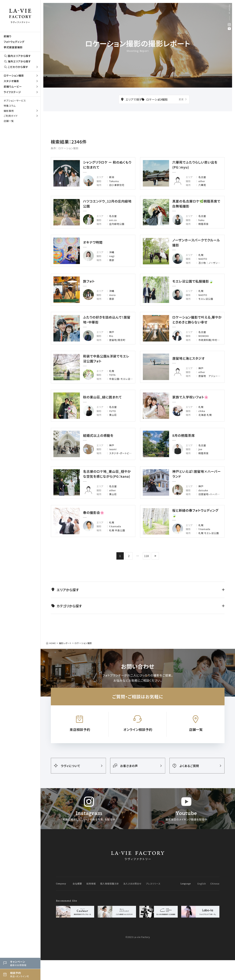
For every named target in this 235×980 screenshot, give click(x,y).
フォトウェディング (14, 42)
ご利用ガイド (21, 116)
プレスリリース (153, 923)
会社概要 (77, 923)
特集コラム (10, 106)
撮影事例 (21, 111)
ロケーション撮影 (21, 75)
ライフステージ (21, 92)
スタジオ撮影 (21, 81)
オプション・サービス (15, 101)
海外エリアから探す (17, 61)
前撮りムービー (21, 86)
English (202, 923)
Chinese (215, 923)
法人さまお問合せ (132, 923)
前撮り (8, 36)
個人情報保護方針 (110, 923)
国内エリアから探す (17, 56)
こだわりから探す (21, 67)
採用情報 (91, 923)
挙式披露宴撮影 (13, 47)
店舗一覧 (9, 121)
